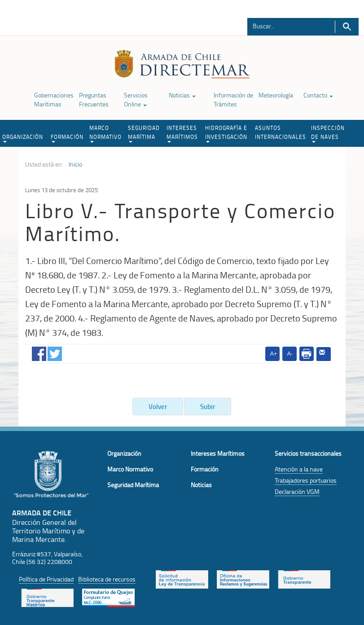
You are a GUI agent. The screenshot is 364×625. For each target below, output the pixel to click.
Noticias (182, 95)
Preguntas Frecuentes (94, 99)
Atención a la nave (299, 469)
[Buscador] (286, 26)
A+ (273, 354)
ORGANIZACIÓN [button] (23, 138)
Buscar (347, 27)
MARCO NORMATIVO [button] (105, 133)
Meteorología (276, 95)
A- (290, 354)
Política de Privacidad (46, 579)
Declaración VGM (297, 491)
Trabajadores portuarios (306, 480)
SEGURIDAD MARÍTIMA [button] (144, 133)
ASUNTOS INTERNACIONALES (281, 132)
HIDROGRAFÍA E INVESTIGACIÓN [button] (226, 133)
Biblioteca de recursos (107, 579)
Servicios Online (136, 99)
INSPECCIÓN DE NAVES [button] (328, 133)
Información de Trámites (233, 99)
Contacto (318, 95)
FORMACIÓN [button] (67, 138)
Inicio (75, 164)
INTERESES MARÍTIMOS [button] (182, 133)
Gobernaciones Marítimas (54, 99)
